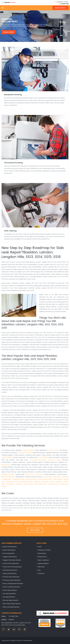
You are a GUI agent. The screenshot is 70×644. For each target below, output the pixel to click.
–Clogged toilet (6, 479)
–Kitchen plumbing (31, 479)
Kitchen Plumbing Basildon (11, 563)
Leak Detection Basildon (10, 570)
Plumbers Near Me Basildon (11, 577)
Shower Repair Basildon (10, 590)
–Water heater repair (40, 484)
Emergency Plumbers (44, 550)
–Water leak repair (53, 484)
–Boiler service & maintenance (35, 474)
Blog (39, 570)
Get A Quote (35, 530)
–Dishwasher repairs (54, 460)
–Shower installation (56, 481)
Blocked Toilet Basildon (10, 547)
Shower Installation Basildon (11, 587)
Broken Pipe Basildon (9, 550)
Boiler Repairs (42, 553)
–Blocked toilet (47, 477)
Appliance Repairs (43, 563)
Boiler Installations (43, 560)
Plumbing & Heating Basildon (12, 580)
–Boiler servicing (53, 450)
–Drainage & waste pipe (25, 453)
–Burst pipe (65, 477)
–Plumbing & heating (25, 481)
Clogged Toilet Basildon (10, 557)
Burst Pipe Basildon (9, 553)
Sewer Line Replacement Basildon (13, 583)
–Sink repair (18, 484)
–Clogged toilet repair (18, 479)
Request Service (8, 32)
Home (40, 547)
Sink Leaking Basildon (9, 594)
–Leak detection (57, 479)
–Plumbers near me (12, 481)
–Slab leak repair (28, 484)
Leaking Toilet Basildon (10, 573)
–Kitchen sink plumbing (45, 479)
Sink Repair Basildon (9, 597)
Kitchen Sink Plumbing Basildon (12, 567)
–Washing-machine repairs (38, 460)
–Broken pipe (56, 477)
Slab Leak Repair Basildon (11, 600)
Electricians (41, 567)
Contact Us (41, 573)
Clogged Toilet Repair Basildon (12, 560)
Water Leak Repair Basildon (11, 607)
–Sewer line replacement (41, 481)
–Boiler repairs (43, 457)
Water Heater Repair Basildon (12, 604)
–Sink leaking (10, 484)
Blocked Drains (42, 557)
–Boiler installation (29, 450)
